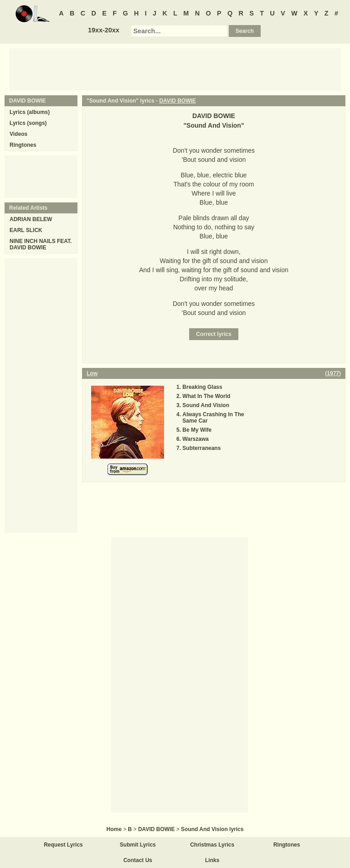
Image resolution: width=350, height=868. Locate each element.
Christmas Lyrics (212, 845)
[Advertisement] (175, 69)
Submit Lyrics (138, 845)
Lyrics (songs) (28, 123)
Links (212, 860)
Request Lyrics (63, 845)
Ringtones (23, 145)
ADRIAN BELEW (31, 219)
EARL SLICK (26, 230)
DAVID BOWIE (177, 101)
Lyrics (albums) (30, 112)
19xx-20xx (104, 30)
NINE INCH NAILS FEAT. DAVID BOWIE (41, 244)
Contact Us (138, 860)
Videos (18, 134)
